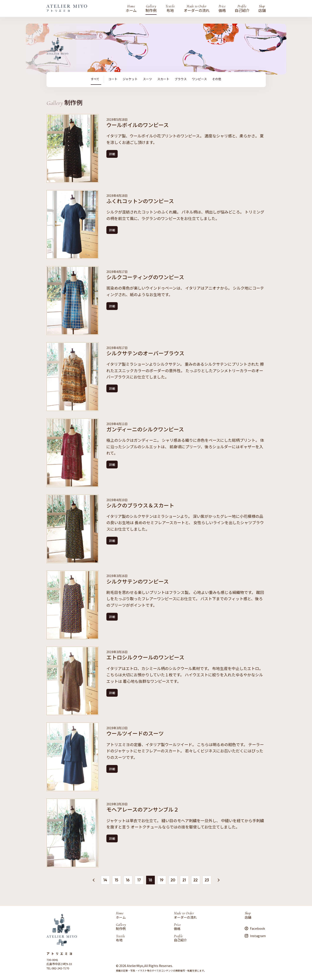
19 (162, 880)
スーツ (147, 79)
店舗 (262, 8)
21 (184, 880)
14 (105, 880)
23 (207, 880)
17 (139, 880)
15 (116, 880)
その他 (217, 79)
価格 (222, 8)
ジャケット (130, 79)
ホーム (131, 8)
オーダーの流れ (197, 8)
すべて (95, 79)
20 (173, 880)
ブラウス (181, 79)
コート (113, 79)
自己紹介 (242, 8)
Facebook (258, 928)
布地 (170, 8)
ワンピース (199, 79)
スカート (163, 79)
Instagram (258, 935)
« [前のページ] (94, 879)
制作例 (151, 8)
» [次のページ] (218, 880)
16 (128, 880)
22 (196, 880)
